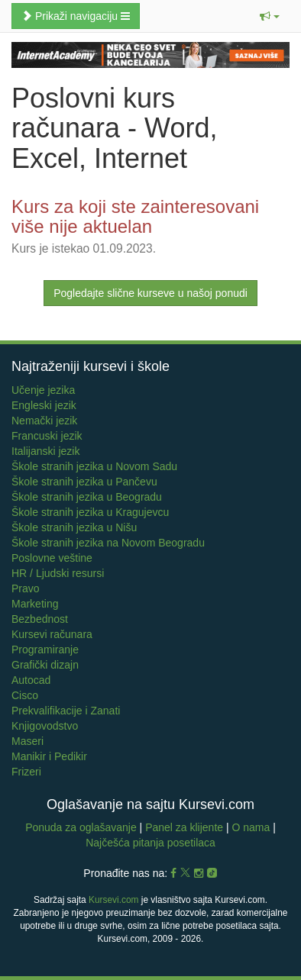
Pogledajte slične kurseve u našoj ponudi (150, 293)
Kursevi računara (52, 634)
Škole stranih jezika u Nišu (74, 527)
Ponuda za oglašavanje (82, 827)
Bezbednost (40, 619)
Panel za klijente (186, 827)
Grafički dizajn (45, 665)
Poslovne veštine (52, 558)
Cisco (25, 695)
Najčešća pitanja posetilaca (150, 843)
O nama (251, 827)
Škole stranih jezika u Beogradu (87, 497)
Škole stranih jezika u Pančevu (84, 482)
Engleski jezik (44, 405)
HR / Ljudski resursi (58, 573)
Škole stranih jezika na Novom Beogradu (108, 543)
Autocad (31, 680)
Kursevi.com (113, 900)
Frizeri (26, 772)
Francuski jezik (47, 436)
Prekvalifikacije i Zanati (66, 711)
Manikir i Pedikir (49, 756)
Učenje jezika (43, 390)
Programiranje (45, 650)
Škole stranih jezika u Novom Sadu (94, 466)
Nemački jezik (44, 421)
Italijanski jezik (45, 451)
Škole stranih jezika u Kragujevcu (90, 512)
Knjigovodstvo (45, 726)
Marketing (35, 604)
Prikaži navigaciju (76, 16)
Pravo (26, 588)
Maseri (28, 741)
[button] (270, 16)
